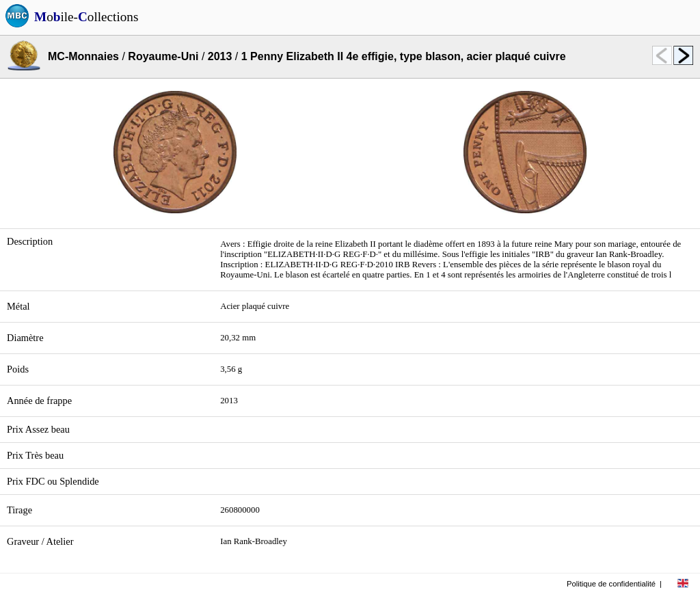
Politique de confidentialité (611, 584)
